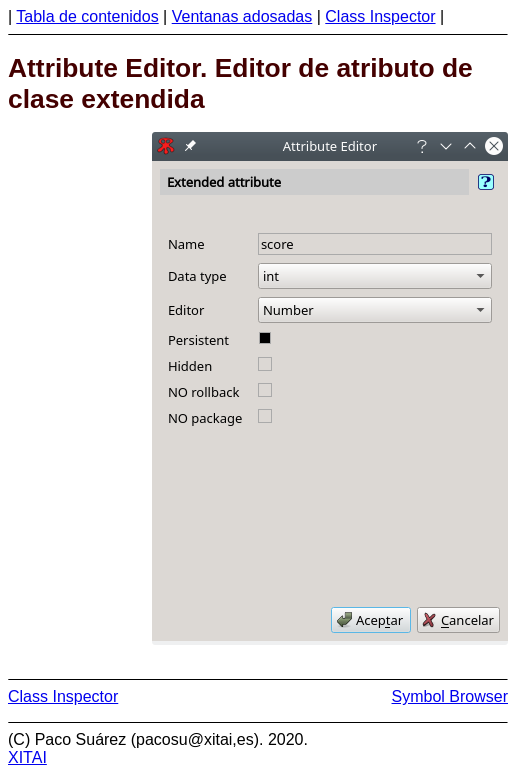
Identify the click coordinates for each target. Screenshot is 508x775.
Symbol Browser (450, 696)
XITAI (27, 757)
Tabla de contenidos (87, 16)
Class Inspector (380, 16)
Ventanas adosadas (242, 16)
